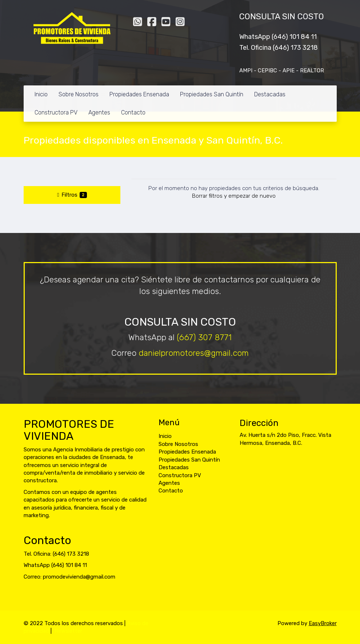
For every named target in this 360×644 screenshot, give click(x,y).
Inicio (41, 94)
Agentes (99, 112)
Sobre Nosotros (79, 94)
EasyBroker (323, 623)
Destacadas (270, 94)
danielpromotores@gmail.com (194, 353)
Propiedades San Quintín (212, 94)
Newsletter (68, 631)
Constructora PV (56, 112)
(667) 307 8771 (204, 337)
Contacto (133, 112)
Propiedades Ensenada (139, 94)
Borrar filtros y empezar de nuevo (234, 196)
